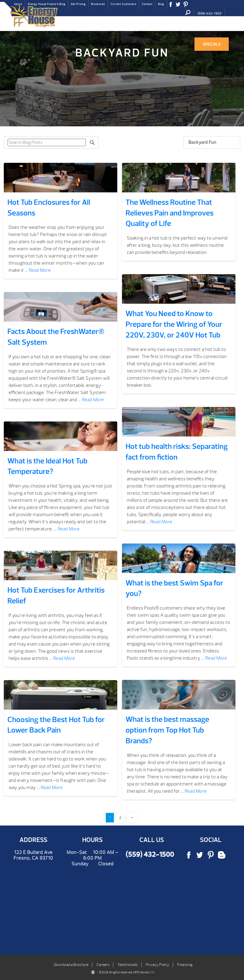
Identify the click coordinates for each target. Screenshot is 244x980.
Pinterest (186, 6)
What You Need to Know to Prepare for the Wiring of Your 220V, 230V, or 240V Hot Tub (174, 324)
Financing (185, 965)
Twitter (178, 6)
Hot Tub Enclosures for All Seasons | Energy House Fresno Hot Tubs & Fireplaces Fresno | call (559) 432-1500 (34, 16)
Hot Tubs (101, 44)
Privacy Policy (158, 965)
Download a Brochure (71, 965)
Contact (147, 4)
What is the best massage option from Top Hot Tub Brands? (167, 730)
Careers (103, 965)
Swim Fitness (128, 44)
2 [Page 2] (120, 818)
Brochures (98, 4)
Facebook (171, 6)
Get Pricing (78, 4)
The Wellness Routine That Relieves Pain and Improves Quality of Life (170, 213)
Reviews (181, 44)
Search (188, 12)
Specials (212, 44)
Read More (40, 270)
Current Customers (123, 4)
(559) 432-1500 (209, 14)
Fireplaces (157, 44)
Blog (161, 4)
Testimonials (128, 965)
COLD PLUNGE (74, 44)
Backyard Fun (202, 142)
